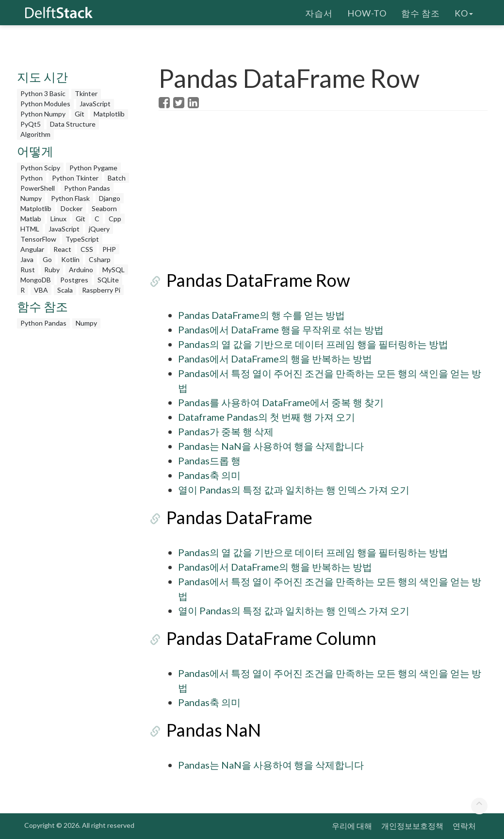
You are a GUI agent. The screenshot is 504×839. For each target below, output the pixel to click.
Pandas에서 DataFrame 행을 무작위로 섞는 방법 (281, 329)
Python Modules (45, 104)
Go (47, 259)
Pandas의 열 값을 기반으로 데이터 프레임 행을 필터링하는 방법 (313, 344)
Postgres (74, 280)
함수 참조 (421, 12)
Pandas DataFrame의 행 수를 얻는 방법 (261, 315)
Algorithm (35, 134)
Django (110, 198)
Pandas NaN (206, 730)
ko (464, 12)
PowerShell (38, 188)
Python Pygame (93, 168)
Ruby (52, 270)
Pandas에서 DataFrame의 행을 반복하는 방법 (275, 359)
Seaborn (104, 208)
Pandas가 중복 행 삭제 (226, 431)
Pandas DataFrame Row (251, 280)
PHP (109, 249)
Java (27, 259)
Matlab (31, 219)
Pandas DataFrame (232, 517)
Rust (28, 270)
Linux (58, 219)
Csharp (100, 259)
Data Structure (73, 124)
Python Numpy (43, 114)
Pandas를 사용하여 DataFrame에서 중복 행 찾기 (281, 402)
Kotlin (70, 259)
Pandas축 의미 (209, 475)
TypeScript (82, 239)
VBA (41, 290)
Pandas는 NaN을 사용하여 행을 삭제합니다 (271, 446)
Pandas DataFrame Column (264, 638)
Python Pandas (87, 188)
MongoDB (36, 280)
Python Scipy (40, 168)
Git (80, 114)
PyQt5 (31, 124)
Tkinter (86, 93)
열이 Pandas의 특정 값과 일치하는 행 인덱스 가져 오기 (294, 490)
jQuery (99, 229)
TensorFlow (38, 239)
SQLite (108, 280)
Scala (65, 290)
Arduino (81, 270)
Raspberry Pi (101, 290)
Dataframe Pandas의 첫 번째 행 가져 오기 (267, 417)
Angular (32, 249)
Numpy (31, 198)
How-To (367, 12)
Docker (72, 208)
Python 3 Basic (43, 93)
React (62, 249)
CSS (87, 249)
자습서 (319, 12)
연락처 (464, 826)
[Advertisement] (76, 479)
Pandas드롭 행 (209, 461)
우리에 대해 (352, 826)
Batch (117, 178)
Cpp (115, 219)
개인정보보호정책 (412, 826)
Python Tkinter (75, 178)
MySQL (114, 270)
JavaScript (95, 104)
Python (32, 178)
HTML (30, 229)
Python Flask (70, 198)
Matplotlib (109, 114)
